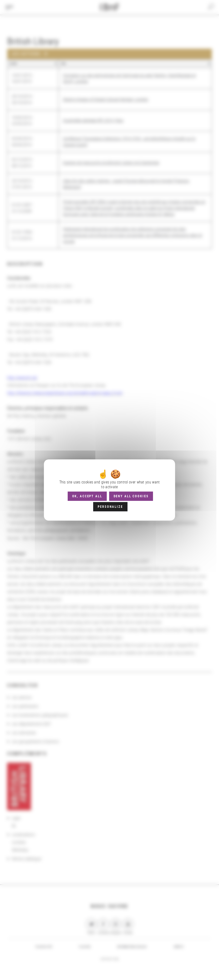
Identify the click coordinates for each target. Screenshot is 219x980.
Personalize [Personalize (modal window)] (110, 507)
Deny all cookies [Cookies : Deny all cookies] (131, 496)
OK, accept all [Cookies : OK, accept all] (87, 496)
